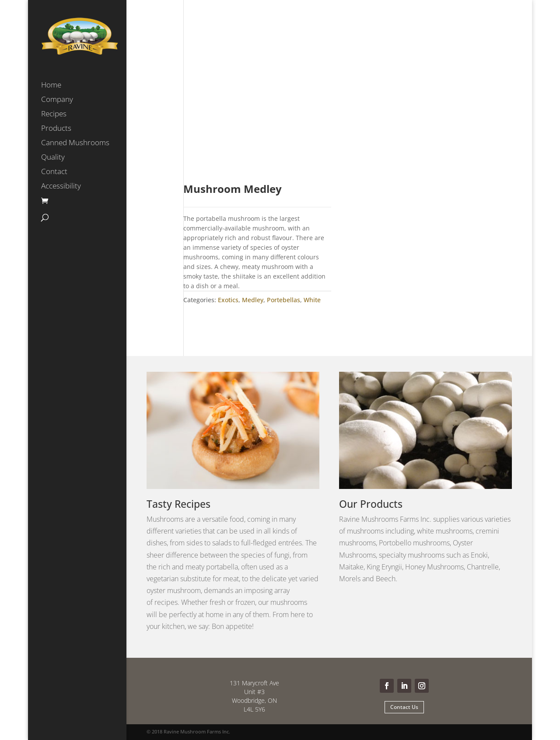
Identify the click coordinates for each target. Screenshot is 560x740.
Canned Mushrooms (75, 143)
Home (51, 86)
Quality (53, 158)
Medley (253, 300)
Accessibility (61, 187)
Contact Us (404, 707)
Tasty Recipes (178, 504)
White (312, 300)
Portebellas (283, 300)
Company (57, 100)
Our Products (371, 504)
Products (56, 129)
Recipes (54, 115)
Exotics (228, 300)
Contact (54, 172)
